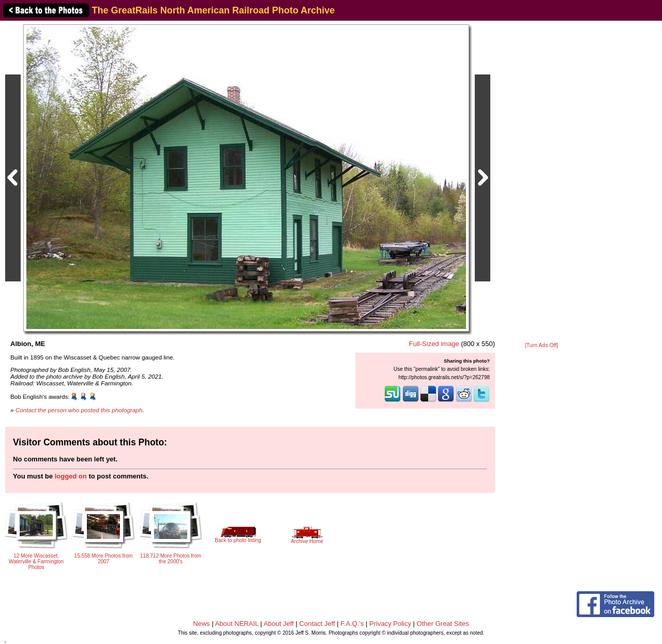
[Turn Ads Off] (541, 345)
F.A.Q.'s (352, 624)
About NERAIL (237, 624)
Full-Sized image (434, 344)
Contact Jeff (317, 624)
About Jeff (279, 624)
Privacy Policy (390, 624)
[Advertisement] (541, 182)
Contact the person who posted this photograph (79, 410)
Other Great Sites (443, 624)
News (201, 624)
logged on (71, 476)
